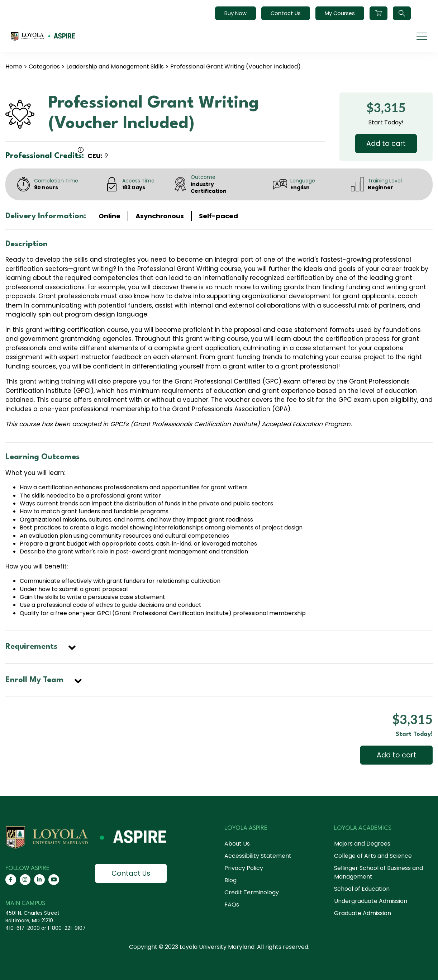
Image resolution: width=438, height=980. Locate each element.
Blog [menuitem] (230, 880)
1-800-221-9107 (67, 928)
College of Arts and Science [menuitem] (373, 856)
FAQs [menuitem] (232, 905)
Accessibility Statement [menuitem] (258, 856)
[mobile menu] (422, 36)
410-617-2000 (23, 928)
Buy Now (235, 13)
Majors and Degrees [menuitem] (362, 844)
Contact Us (286, 13)
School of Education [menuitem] (362, 889)
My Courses (340, 13)
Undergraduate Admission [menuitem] (371, 901)
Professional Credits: (45, 156)
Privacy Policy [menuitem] (244, 868)
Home (14, 66)
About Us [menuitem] (237, 844)
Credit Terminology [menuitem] (252, 892)
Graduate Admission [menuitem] (363, 913)
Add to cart (386, 144)
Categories (44, 66)
